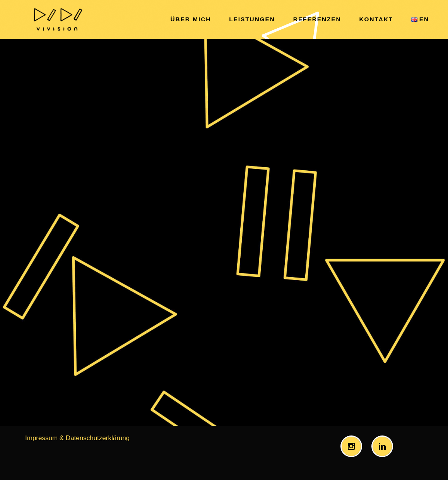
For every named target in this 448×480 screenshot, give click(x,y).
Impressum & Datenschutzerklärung (77, 438)
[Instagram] (353, 446)
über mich (191, 19)
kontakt (376, 19)
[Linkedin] (384, 446)
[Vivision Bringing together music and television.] (57, 19)
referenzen (317, 19)
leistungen (252, 19)
